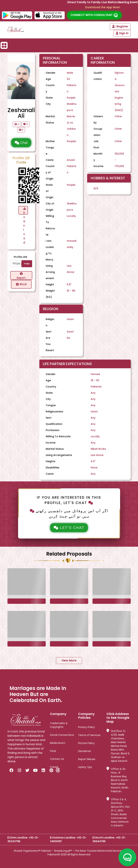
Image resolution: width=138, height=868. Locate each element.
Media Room (58, 743)
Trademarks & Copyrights (59, 725)
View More (69, 660)
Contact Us (57, 759)
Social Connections (62, 735)
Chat (21, 143)
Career (54, 767)
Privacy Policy (86, 727)
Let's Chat (69, 528)
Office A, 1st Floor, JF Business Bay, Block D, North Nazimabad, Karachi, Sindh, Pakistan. (118, 780)
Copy (27, 264)
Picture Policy (86, 743)
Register (120, 26)
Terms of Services (89, 735)
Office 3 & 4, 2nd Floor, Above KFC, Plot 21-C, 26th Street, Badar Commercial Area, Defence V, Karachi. (118, 812)
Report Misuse (87, 759)
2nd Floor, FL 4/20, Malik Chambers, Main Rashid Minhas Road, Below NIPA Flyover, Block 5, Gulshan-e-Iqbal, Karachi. (118, 746)
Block (21, 284)
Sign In (122, 33)
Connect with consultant (94, 15)
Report (21, 276)
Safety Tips (85, 767)
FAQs (53, 751)
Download (25, 211)
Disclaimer (85, 751)
